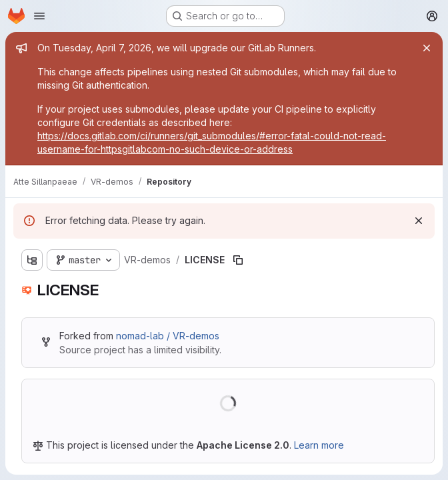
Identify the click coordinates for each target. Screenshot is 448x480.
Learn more (319, 445)
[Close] (427, 48)
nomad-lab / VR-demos (168, 336)
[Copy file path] (238, 260)
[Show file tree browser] (32, 260)
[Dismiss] (419, 221)
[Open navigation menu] (39, 16)
